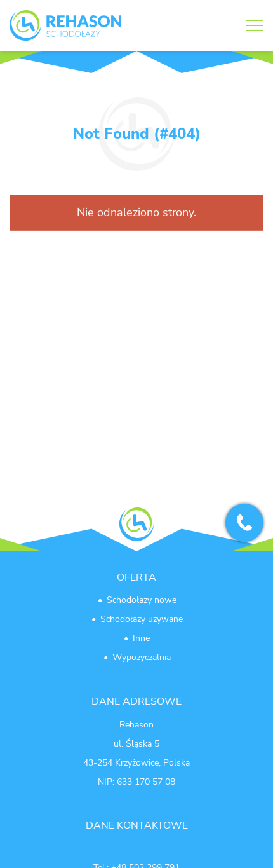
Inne (141, 638)
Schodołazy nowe (142, 600)
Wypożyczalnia (142, 657)
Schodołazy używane (142, 619)
